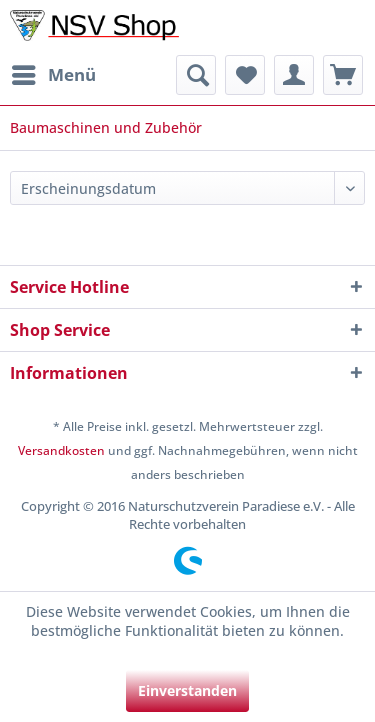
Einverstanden (187, 690)
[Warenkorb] (343, 75)
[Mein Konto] (294, 75)
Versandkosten (61, 450)
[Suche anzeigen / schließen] (196, 75)
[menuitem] (53, 75)
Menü (54, 72)
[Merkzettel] (245, 75)
